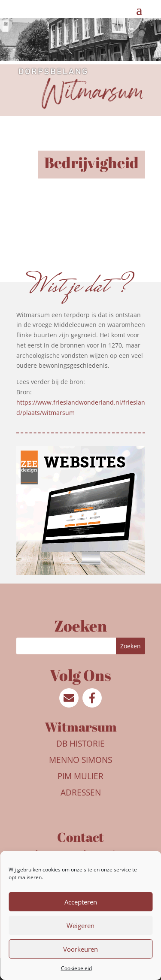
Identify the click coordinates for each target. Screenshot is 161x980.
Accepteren (81, 902)
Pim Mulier (80, 776)
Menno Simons (80, 760)
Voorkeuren (80, 949)
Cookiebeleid (76, 968)
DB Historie (80, 744)
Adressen (81, 792)
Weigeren (80, 926)
